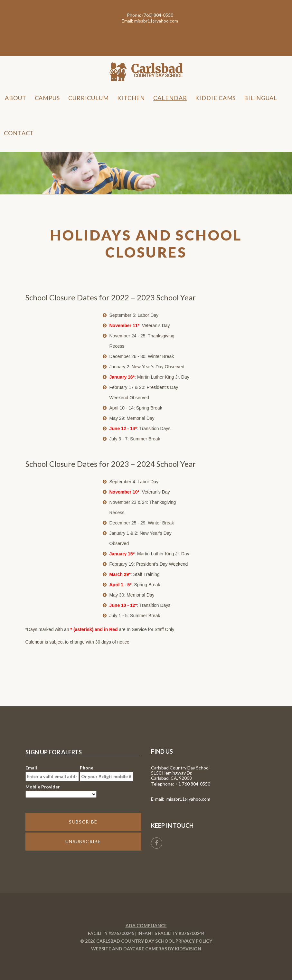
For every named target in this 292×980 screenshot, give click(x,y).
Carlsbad (157, 69)
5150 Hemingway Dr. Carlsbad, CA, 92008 (172, 775)
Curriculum (89, 98)
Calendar (170, 98)
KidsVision (188, 949)
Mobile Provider (61, 791)
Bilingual (260, 98)
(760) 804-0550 (158, 15)
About (16, 98)
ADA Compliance (146, 925)
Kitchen (131, 98)
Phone (107, 773)
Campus (47, 98)
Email (52, 773)
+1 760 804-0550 (193, 784)
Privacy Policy (194, 941)
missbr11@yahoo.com (156, 21)
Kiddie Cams (215, 98)
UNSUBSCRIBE (83, 841)
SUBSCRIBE (83, 822)
